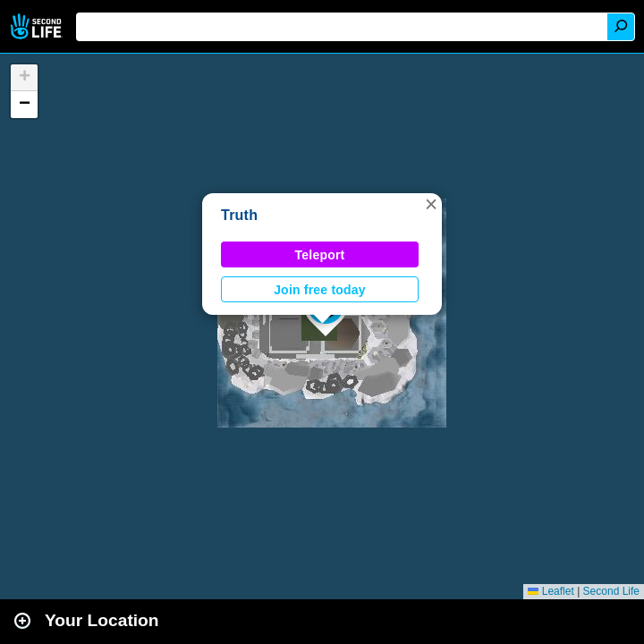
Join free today (320, 290)
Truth (239, 215)
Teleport (320, 255)
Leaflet (551, 591)
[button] (431, 204)
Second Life (38, 26)
